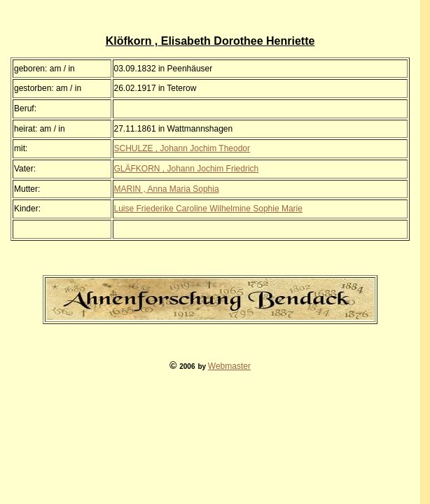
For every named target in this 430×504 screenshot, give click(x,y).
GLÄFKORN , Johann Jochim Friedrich (187, 169)
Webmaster (229, 366)
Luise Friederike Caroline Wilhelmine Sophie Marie (208, 209)
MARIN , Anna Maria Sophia (167, 189)
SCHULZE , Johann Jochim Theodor (182, 148)
